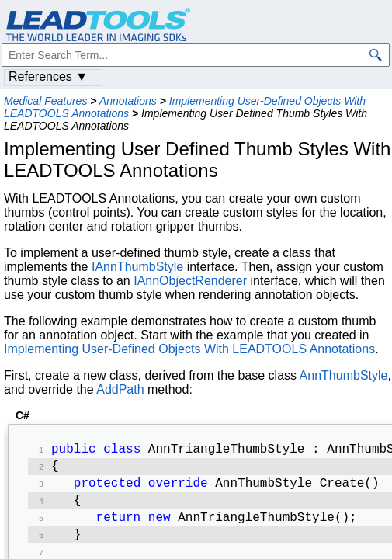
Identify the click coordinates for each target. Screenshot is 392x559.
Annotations (128, 101)
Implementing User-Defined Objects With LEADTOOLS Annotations (189, 349)
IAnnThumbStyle (137, 267)
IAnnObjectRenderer (190, 281)
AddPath (120, 389)
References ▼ (48, 76)
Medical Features (45, 101)
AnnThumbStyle (344, 375)
